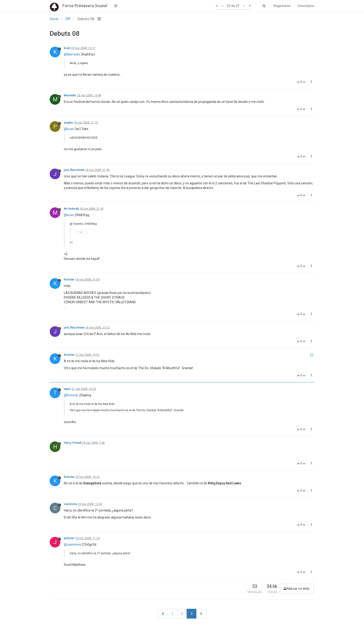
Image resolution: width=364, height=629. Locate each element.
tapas (67, 389)
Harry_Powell (73, 443)
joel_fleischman (74, 170)
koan (67, 48)
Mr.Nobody (71, 209)
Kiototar (69, 280)
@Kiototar (71, 395)
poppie (68, 123)
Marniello (70, 95)
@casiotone (73, 544)
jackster (69, 538)
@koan (69, 129)
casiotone (70, 504)
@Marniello (72, 54)
